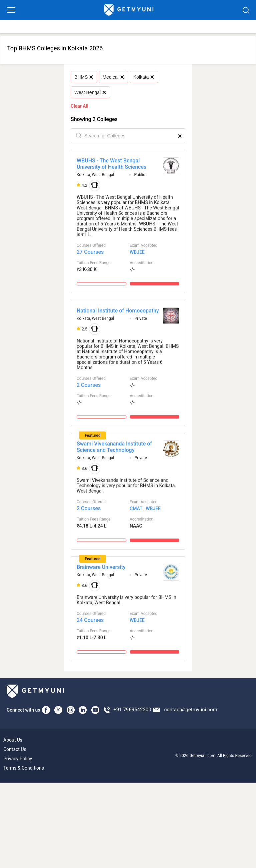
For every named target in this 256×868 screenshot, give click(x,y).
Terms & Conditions (24, 768)
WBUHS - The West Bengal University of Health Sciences (111, 164)
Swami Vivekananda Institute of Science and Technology (114, 447)
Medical (113, 77)
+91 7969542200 (132, 710)
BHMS (84, 77)
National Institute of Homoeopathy (118, 311)
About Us (13, 740)
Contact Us (15, 749)
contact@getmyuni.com (190, 710)
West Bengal (90, 92)
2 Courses (89, 385)
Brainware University (101, 567)
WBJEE (137, 252)
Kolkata (144, 77)
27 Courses (90, 252)
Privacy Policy (18, 759)
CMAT (136, 509)
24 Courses (90, 620)
